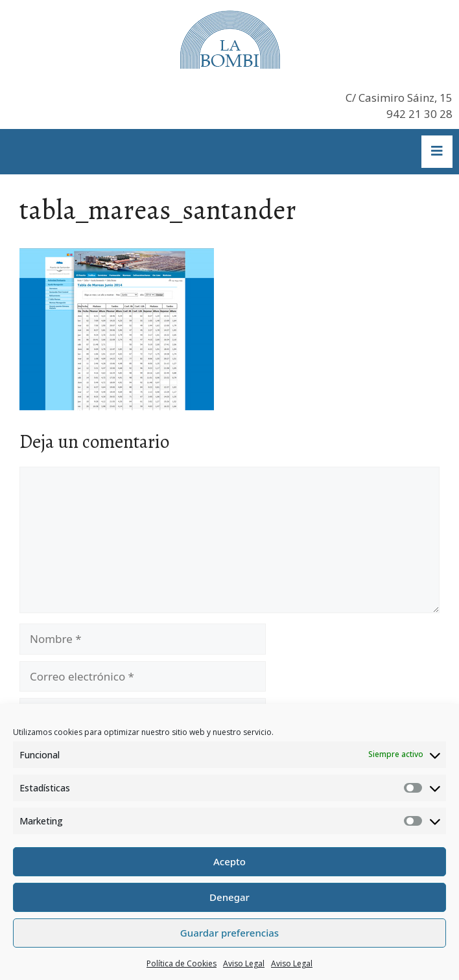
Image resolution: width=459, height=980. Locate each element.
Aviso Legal (244, 963)
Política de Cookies (182, 963)
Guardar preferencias (230, 933)
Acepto (230, 861)
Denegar (230, 897)
